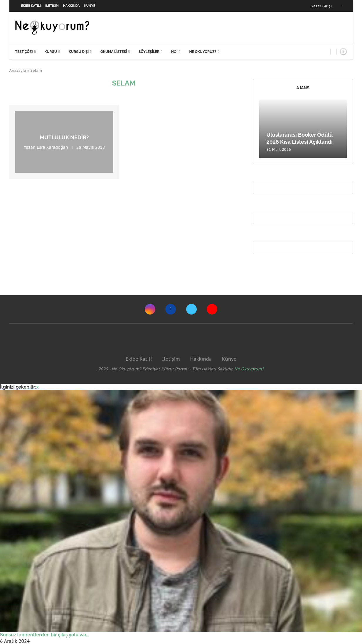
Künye (90, 6)
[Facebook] (341, 6)
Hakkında (71, 6)
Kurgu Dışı (79, 52)
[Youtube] (212, 309)
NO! (174, 52)
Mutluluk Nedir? (64, 137)
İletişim (52, 6)
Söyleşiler (149, 52)
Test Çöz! (24, 52)
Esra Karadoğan (52, 147)
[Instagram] (150, 309)
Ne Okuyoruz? (203, 52)
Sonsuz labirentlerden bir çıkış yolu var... (45, 635)
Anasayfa (18, 70)
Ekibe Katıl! (31, 6)
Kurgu (51, 52)
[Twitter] (191, 309)
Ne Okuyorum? (249, 369)
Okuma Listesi (114, 52)
